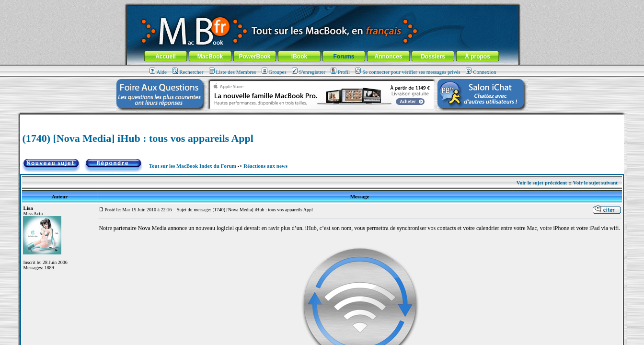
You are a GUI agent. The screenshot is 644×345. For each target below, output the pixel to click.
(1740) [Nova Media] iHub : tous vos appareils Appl (138, 138)
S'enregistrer (309, 72)
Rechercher (188, 72)
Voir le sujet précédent (542, 183)
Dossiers (433, 57)
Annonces (388, 57)
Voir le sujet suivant (595, 183)
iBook (299, 57)
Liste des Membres (233, 72)
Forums (344, 57)
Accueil (166, 57)
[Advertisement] (322, 118)
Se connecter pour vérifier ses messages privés (408, 72)
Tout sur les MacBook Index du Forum (193, 166)
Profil (340, 72)
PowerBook (254, 57)
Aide (158, 72)
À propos (477, 57)
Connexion (481, 72)
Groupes (274, 72)
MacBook (210, 57)
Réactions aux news (265, 166)
